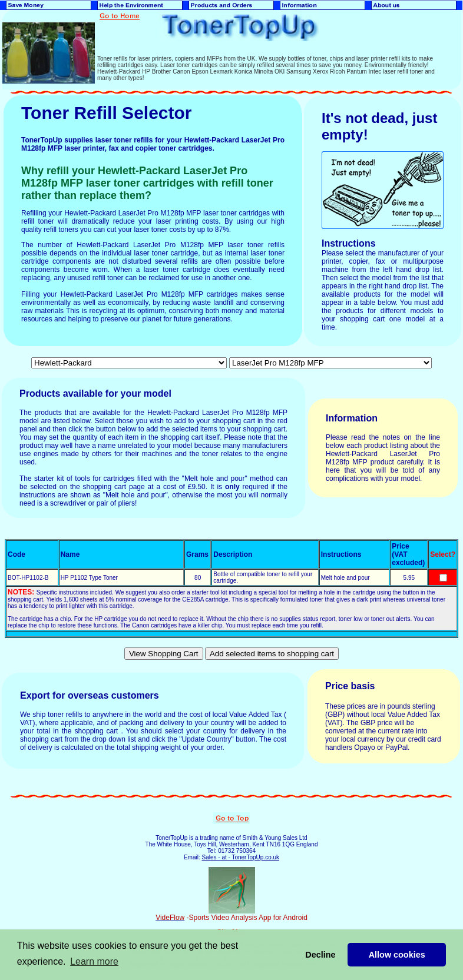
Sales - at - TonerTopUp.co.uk (240, 857)
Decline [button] (320, 955)
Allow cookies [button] (397, 955)
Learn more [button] (94, 961)
